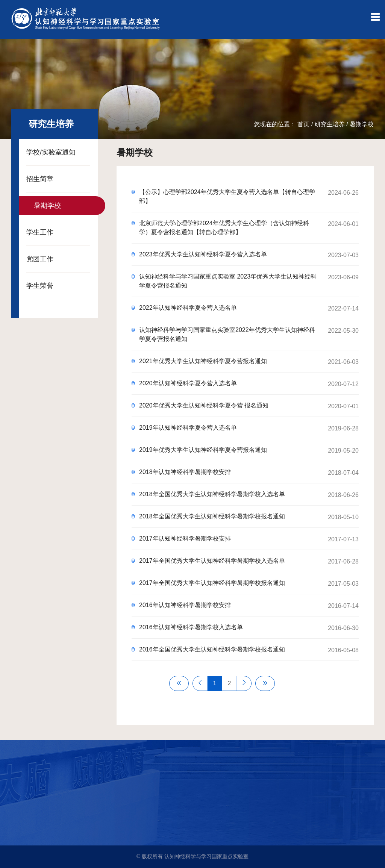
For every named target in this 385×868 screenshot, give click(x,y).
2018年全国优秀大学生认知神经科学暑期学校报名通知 (212, 516)
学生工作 (40, 232)
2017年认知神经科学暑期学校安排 (185, 539)
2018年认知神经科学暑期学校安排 (185, 472)
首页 (303, 124)
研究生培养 (330, 124)
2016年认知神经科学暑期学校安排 (185, 605)
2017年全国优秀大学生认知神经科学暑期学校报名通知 (212, 583)
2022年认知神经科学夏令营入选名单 (188, 308)
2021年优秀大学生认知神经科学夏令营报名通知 (203, 361)
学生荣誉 (40, 286)
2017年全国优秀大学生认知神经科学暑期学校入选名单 (212, 561)
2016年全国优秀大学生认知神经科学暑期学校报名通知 (212, 649)
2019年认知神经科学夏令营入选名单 (188, 428)
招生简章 (40, 179)
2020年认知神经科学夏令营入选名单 (188, 383)
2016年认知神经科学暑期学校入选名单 (191, 627)
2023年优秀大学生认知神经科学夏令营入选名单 (203, 254)
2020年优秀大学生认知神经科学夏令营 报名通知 (204, 405)
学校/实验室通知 (51, 152)
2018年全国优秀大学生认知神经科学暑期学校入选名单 (212, 494)
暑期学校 (362, 124)
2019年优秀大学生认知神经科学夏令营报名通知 (203, 450)
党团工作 (40, 259)
